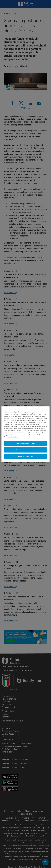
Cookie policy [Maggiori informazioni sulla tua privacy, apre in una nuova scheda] (13, 437)
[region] (25, 434)
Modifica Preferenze (26, 456)
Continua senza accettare (25, 450)
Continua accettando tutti (25, 443)
